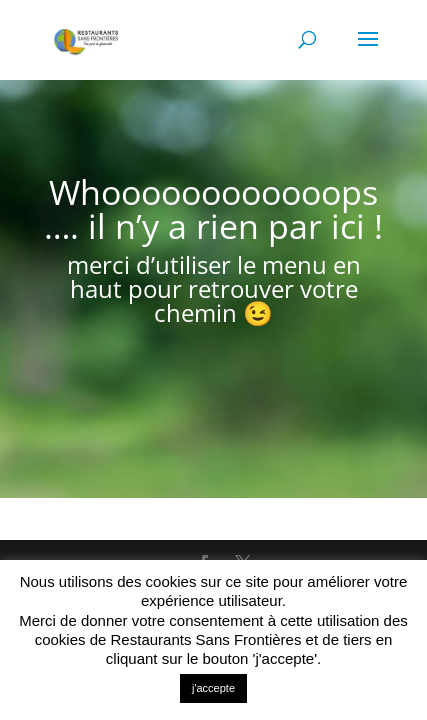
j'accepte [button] (213, 688)
